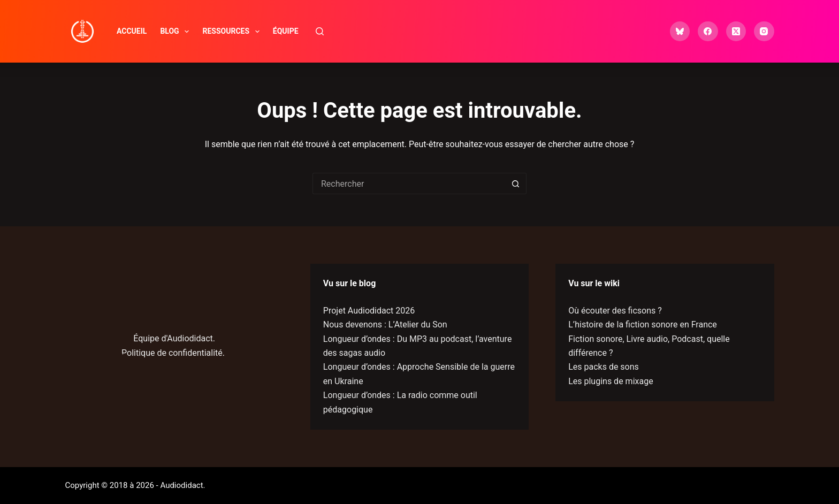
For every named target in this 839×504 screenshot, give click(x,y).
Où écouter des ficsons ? (615, 311)
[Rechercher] (320, 31)
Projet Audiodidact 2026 (369, 311)
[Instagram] (764, 32)
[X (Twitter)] (736, 32)
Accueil (132, 31)
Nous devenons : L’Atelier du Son (385, 324)
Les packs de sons (604, 367)
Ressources (233, 32)
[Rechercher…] (409, 184)
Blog (177, 32)
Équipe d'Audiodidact (173, 338)
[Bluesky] (680, 32)
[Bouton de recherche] (516, 184)
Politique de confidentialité (172, 353)
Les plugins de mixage (611, 381)
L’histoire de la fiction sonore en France (643, 324)
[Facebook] (708, 32)
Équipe (286, 31)
